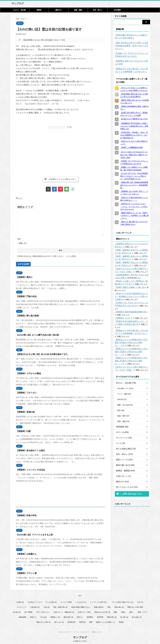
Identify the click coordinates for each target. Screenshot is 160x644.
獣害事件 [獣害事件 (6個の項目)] (90, 617)
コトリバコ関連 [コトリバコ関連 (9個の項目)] (66, 602)
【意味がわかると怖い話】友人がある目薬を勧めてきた (39, 354)
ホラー (20, 198)
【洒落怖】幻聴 (22, 431)
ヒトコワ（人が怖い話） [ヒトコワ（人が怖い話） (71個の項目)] (99, 602)
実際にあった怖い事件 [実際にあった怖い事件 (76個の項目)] (135, 607)
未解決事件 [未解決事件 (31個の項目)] (23, 617)
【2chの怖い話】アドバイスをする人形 (32, 534)
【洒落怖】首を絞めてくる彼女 (29, 450)
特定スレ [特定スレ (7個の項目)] (80, 617)
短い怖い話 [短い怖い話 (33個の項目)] (124, 617)
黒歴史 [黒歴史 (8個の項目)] (121, 622)
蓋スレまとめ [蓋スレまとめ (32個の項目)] (59, 622)
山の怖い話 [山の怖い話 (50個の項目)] (17, 612)
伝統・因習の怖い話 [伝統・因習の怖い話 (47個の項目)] (60, 607)
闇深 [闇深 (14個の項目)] (91, 622)
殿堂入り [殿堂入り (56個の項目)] (33, 617)
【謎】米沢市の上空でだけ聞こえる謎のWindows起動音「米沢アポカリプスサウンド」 (131, 46)
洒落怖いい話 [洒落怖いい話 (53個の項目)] (55, 617)
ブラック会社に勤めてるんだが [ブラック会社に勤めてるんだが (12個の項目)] (122, 602)
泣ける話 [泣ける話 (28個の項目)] (43, 617)
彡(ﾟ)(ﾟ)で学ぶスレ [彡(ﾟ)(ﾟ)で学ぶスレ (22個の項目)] (43, 612)
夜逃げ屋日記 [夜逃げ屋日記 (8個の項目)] (99, 607)
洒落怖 (39, 10)
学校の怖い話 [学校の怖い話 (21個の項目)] (119, 607)
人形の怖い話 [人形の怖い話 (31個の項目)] (35, 607)
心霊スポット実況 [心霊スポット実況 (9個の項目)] (84, 612)
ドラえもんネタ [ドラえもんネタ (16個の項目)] (81, 602)
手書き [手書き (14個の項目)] (123, 612)
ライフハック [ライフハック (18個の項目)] (21, 607)
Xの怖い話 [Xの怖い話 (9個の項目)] (20, 602)
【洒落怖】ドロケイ (123, 315)
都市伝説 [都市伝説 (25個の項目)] (82, 622)
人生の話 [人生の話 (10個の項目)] (46, 607)
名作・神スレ (98, 10)
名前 (19, 238)
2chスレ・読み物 (19, 10)
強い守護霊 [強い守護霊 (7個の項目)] (28, 612)
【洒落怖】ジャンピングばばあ (29, 469)
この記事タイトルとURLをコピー (60, 179)
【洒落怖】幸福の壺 (24, 411)
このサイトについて (64, 632)
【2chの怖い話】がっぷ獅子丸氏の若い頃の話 (35, 334)
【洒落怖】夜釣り (23, 277)
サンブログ (18, 3)
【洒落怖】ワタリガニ (25, 392)
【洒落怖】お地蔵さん (25, 553)
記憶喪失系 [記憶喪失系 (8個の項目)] (72, 622)
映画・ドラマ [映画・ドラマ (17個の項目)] (143, 612)
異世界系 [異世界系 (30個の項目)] (100, 617)
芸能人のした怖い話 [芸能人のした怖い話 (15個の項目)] (43, 622)
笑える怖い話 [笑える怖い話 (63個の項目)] (137, 617)
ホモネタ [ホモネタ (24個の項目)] (140, 602)
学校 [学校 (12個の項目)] (109, 607)
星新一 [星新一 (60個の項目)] (132, 612)
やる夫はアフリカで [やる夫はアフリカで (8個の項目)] (35, 602)
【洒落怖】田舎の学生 (25, 515)
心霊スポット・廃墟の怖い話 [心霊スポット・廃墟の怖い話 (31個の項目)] (64, 612)
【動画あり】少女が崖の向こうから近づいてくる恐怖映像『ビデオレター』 (132, 70)
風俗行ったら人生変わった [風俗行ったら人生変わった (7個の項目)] (106, 622)
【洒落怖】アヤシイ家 (25, 573)
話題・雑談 (78, 10)
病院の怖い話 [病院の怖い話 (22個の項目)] (112, 617)
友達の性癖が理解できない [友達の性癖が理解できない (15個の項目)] (81, 607)
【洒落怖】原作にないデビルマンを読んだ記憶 (132, 63)
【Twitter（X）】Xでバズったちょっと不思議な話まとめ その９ (131, 55)
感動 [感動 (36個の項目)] (115, 612)
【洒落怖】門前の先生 (25, 296)
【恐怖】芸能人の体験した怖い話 (128, 287)
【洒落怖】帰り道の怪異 (26, 315)
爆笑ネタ (59, 10)
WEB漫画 (117, 10)
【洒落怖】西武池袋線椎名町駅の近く (129, 309)
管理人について (97, 632)
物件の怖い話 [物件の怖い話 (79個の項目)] (68, 617)
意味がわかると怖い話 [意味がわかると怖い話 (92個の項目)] (102, 612)
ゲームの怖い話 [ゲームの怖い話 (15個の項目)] (51, 602)
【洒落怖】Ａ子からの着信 (27, 373)
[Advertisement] (37, 151)
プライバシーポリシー (81, 632)
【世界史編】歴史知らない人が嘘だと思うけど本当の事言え (132, 37)
